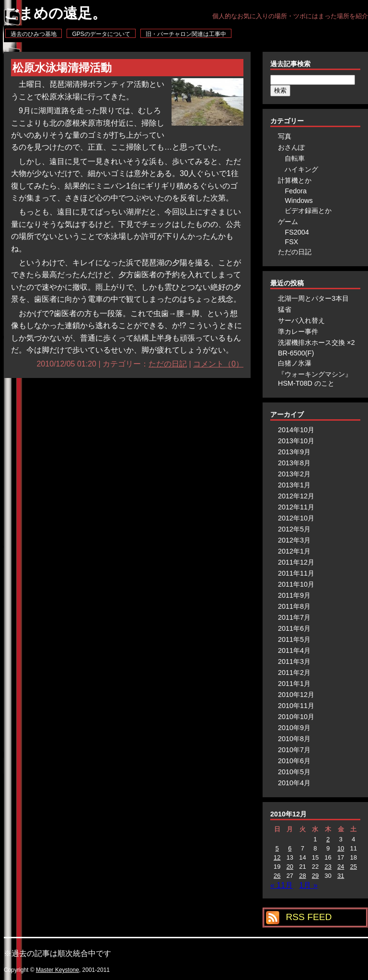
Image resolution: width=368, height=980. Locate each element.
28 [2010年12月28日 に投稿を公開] (302, 876)
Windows (299, 201)
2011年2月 (294, 673)
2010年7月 (294, 750)
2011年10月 (296, 584)
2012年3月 (294, 540)
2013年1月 (294, 485)
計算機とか (295, 180)
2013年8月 (294, 463)
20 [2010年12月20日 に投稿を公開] (290, 867)
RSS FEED (309, 917)
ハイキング (301, 169)
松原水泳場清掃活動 (62, 68)
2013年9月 (294, 452)
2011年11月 (296, 573)
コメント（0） (218, 364)
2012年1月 (294, 551)
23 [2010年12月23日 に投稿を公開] (328, 867)
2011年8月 (294, 606)
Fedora (296, 191)
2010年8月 (294, 739)
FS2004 (297, 232)
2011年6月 (294, 628)
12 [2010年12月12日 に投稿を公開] (277, 857)
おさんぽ (291, 147)
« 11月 (282, 885)
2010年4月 (294, 783)
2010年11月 (296, 706)
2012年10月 (296, 518)
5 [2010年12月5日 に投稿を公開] (277, 848)
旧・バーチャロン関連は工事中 (186, 34)
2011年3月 (294, 661)
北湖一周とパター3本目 (313, 298)
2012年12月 (296, 496)
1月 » (309, 885)
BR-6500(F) (296, 353)
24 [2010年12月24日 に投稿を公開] (341, 867)
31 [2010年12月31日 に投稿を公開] (341, 876)
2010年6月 (294, 761)
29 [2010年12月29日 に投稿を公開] (315, 876)
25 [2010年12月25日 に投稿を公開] (353, 867)
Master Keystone (57, 970)
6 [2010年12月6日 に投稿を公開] (290, 848)
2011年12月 (296, 562)
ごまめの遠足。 (55, 13)
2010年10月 (296, 717)
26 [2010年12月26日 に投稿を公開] (277, 876)
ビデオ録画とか (308, 211)
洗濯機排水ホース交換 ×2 (316, 342)
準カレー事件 (298, 331)
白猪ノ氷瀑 (295, 363)
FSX (291, 242)
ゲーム (288, 222)
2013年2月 (294, 474)
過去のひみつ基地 (34, 34)
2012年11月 (296, 507)
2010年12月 (296, 695)
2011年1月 (294, 684)
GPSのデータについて (101, 34)
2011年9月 (294, 595)
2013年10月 (296, 441)
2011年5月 (294, 639)
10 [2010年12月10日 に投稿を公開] (341, 848)
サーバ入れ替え (301, 320)
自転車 (295, 158)
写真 (285, 136)
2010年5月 (294, 772)
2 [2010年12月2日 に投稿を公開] (328, 839)
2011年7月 (294, 617)
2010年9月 (294, 728)
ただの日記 (168, 364)
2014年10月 (296, 430)
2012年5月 (294, 529)
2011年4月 (294, 650)
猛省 (285, 309)
